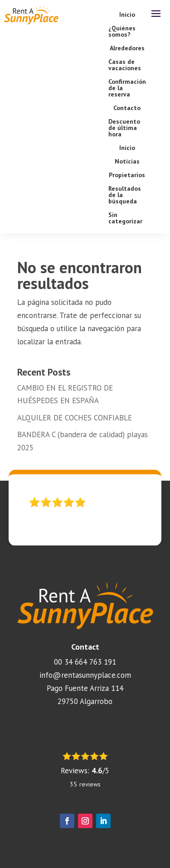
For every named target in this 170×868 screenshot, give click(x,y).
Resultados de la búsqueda (125, 195)
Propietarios (127, 175)
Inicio (127, 15)
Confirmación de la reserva (127, 88)
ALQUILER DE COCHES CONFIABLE (75, 418)
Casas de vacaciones (125, 65)
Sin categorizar (125, 218)
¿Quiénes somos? (122, 32)
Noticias (127, 162)
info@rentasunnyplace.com (85, 675)
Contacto (127, 108)
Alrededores (127, 48)
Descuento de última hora (124, 128)
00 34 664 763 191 (85, 662)
